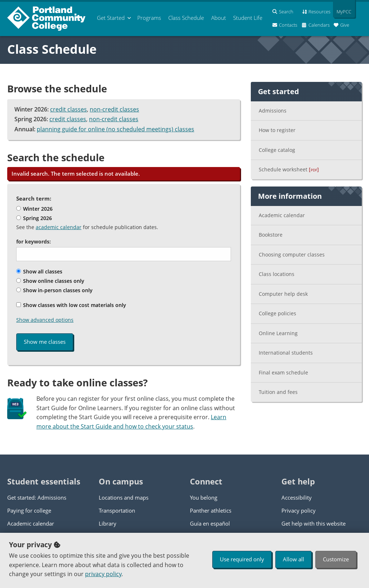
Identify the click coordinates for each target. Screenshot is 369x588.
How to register (277, 130)
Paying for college (29, 510)
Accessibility (297, 497)
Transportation (117, 510)
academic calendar (59, 227)
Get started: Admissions (37, 497)
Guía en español (210, 523)
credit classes (68, 109)
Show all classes (39, 271)
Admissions (273, 111)
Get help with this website (314, 523)
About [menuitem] (219, 18)
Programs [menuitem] (149, 18)
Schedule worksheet (289, 169)
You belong (204, 497)
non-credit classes (114, 109)
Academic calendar (282, 215)
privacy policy (103, 574)
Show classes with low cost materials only (71, 305)
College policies (277, 313)
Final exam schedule (283, 372)
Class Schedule (52, 49)
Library (108, 523)
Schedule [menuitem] (186, 18)
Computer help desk (283, 294)
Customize (336, 559)
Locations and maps (124, 497)
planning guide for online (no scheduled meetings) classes (115, 129)
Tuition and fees (278, 392)
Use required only (242, 559)
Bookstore (271, 235)
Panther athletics (211, 510)
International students (286, 353)
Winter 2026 (34, 209)
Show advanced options (45, 320)
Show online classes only (50, 281)
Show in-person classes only (54, 290)
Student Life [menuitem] (248, 18)
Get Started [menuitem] (111, 18)
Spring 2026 (34, 218)
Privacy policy (299, 510)
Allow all (294, 559)
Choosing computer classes (292, 254)
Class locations (277, 274)
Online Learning (278, 333)
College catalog (277, 150)
